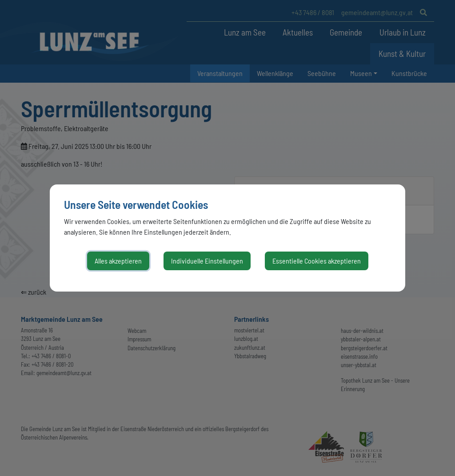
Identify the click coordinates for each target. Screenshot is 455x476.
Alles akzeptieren (118, 261)
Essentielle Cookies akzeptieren (317, 261)
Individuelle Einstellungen (207, 261)
